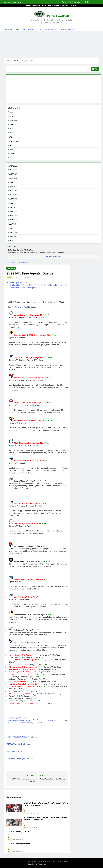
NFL (11, 137)
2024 (11, 178)
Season (12, 154)
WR (27, 285)
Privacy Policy (42, 864)
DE (45, 285)
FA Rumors (38, 288)
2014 (11, 220)
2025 (11, 174)
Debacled (65, 6)
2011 (11, 232)
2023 (11, 182)
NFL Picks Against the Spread (49, 30)
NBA (11, 133)
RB (19, 285)
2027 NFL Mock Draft (16, 744)
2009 (11, 241)
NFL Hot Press (14, 141)
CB (62, 285)
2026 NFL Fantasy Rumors (18, 832)
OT (35, 285)
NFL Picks (11, 751)
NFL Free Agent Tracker (16, 283)
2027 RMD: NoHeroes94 (16, 262)
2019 (11, 199)
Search (95, 69)
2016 (11, 211)
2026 (11, 170)
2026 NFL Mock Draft (30, 30)
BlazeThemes (32, 864)
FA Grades (15, 288)
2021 (11, 191)
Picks (11, 150)
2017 (11, 207)
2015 (11, 216)
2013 (11, 224)
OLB (53, 285)
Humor (12, 124)
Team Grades (26, 288)
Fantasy (12, 116)
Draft (11, 112)
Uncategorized (14, 158)
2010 (11, 237)
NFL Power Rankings (15, 759)
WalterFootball (57, 16)
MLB (11, 129)
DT (49, 285)
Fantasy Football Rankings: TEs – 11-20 (75, 2)
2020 (11, 195)
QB (15, 285)
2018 (11, 203)
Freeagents (11, 268)
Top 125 (10, 285)
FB (23, 285)
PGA (11, 145)
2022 (11, 186)
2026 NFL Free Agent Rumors (20, 844)
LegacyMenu (8, 30)
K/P (8, 288)
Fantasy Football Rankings (18, 737)
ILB (58, 285)
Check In (18, 29)
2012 (11, 228)
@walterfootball (21, 307)
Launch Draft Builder (54, 257)
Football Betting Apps (68, 30)
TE (31, 285)
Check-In (73, 6)
